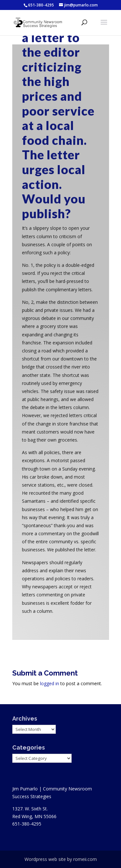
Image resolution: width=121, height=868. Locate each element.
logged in (50, 683)
